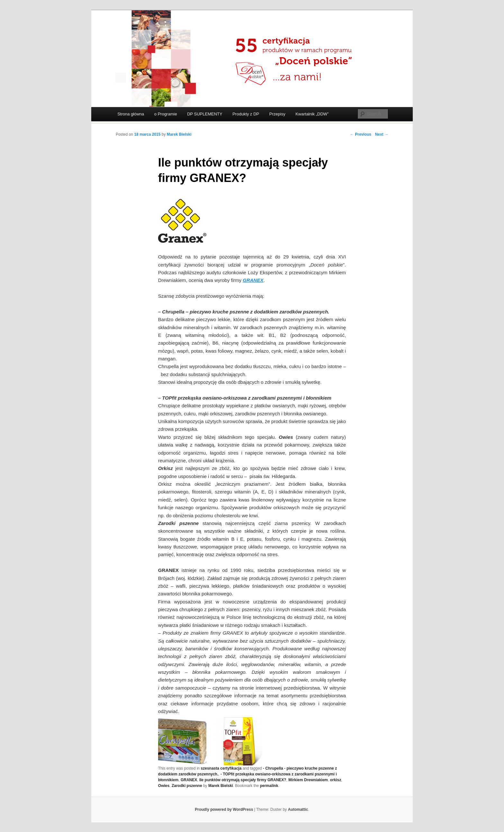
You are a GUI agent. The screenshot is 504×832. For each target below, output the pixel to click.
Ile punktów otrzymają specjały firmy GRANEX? (243, 780)
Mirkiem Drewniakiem (308, 780)
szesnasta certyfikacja (221, 768)
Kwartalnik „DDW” (312, 114)
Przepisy (277, 114)
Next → (382, 134)
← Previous (361, 134)
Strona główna (131, 114)
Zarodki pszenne (187, 786)
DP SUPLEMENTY (205, 114)
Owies (164, 786)
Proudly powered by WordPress (224, 809)
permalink (269, 786)
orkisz (336, 780)
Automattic (298, 809)
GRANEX (189, 780)
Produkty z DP (246, 114)
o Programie (166, 114)
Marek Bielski (179, 134)
